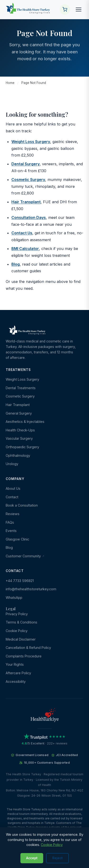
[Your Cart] (65, 9)
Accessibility (16, 681)
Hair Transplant (26, 202)
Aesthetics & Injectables (25, 422)
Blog (16, 264)
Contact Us (22, 233)
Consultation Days (29, 217)
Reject (57, 858)
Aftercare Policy (18, 673)
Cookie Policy (17, 631)
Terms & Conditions (21, 622)
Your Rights (15, 664)
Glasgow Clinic (17, 539)
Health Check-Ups (20, 430)
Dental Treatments (21, 388)
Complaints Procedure (24, 656)
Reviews (13, 514)
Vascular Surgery (19, 438)
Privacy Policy (17, 614)
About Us (13, 488)
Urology (12, 464)
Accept (32, 858)
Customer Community (25, 556)
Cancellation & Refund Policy (28, 648)
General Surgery (19, 413)
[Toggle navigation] (79, 9)
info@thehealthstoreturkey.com (31, 589)
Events (11, 531)
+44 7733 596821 (20, 581)
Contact (12, 497)
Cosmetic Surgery (28, 180)
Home (10, 83)
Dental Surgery (26, 164)
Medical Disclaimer (21, 639)
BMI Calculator (25, 249)
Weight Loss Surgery (31, 142)
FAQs (10, 522)
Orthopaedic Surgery (22, 447)
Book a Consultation (22, 505)
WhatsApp (14, 598)
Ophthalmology (18, 455)
